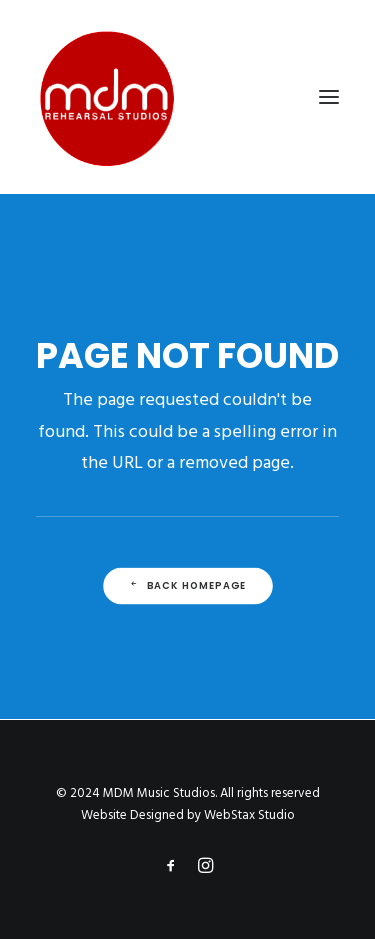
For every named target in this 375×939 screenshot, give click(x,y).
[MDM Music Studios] (106, 97)
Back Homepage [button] (187, 586)
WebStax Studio (249, 815)
